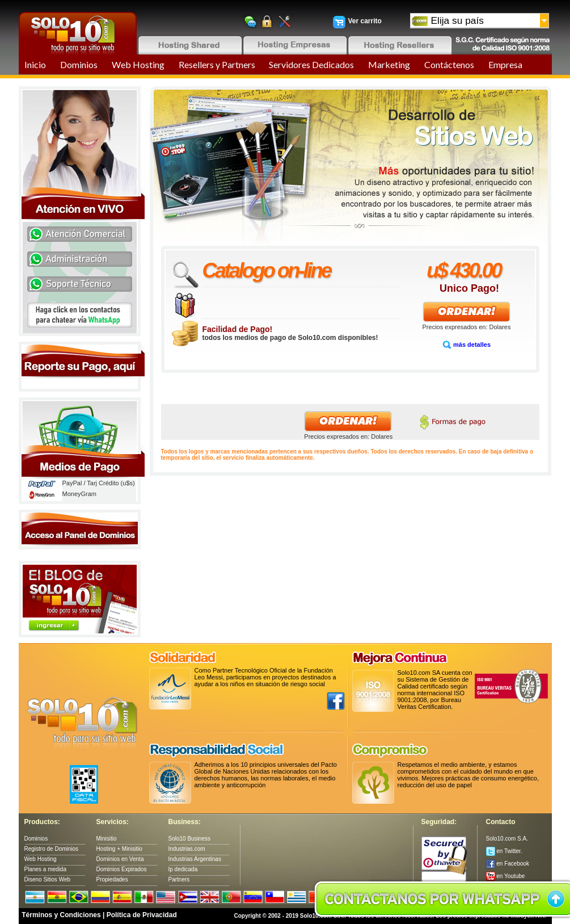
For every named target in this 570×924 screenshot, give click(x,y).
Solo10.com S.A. (507, 839)
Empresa (505, 64)
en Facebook (508, 864)
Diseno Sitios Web (48, 879)
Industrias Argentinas (195, 859)
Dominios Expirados (122, 869)
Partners (179, 879)
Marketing (389, 64)
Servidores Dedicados (311, 64)
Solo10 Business (190, 839)
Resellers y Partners (217, 64)
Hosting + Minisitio (119, 849)
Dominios (79, 64)
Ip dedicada (183, 869)
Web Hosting (138, 64)
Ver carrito (365, 21)
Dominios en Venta (120, 859)
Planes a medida (46, 869)
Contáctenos (449, 64)
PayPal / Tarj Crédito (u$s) (99, 483)
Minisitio (107, 839)
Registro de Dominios (52, 849)
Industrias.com (187, 849)
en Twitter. (504, 851)
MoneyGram (80, 494)
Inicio (35, 64)
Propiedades (112, 879)
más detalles (466, 345)
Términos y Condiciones (61, 915)
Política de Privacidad (142, 915)
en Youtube (506, 876)
